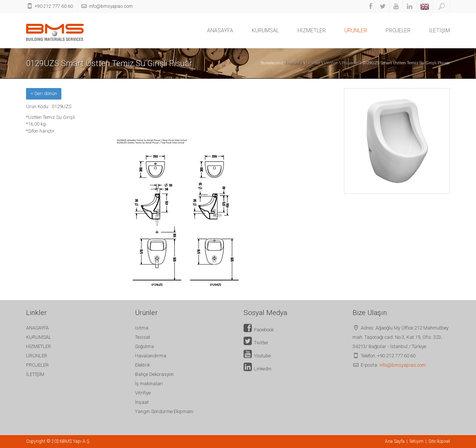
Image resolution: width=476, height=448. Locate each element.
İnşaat (142, 402)
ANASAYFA (220, 30)
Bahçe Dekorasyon (154, 374)
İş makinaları (149, 384)
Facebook (259, 330)
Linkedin (258, 369)
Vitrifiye (331, 63)
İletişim (416, 441)
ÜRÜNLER (356, 30)
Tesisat (143, 337)
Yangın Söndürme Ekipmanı (164, 411)
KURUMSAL (265, 30)
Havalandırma (151, 356)
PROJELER (398, 30)
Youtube (257, 356)
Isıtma (142, 328)
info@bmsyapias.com (403, 365)
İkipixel (443, 441)
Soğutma (144, 346)
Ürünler (313, 63)
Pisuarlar (350, 63)
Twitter (256, 343)
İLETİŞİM (440, 30)
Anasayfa (294, 63)
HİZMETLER (312, 30)
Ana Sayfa (395, 441)
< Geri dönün (44, 93)
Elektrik (142, 365)
